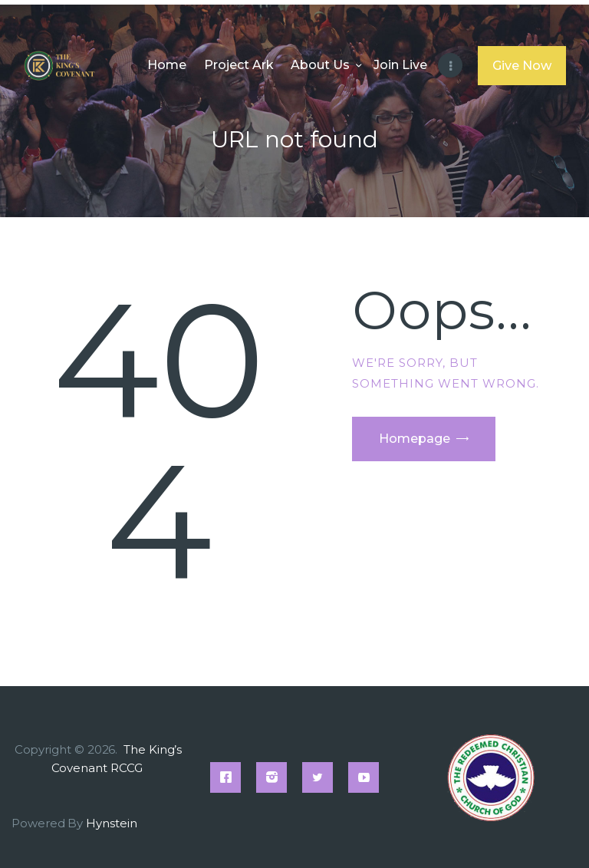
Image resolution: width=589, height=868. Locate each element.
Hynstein (111, 823)
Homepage (415, 439)
